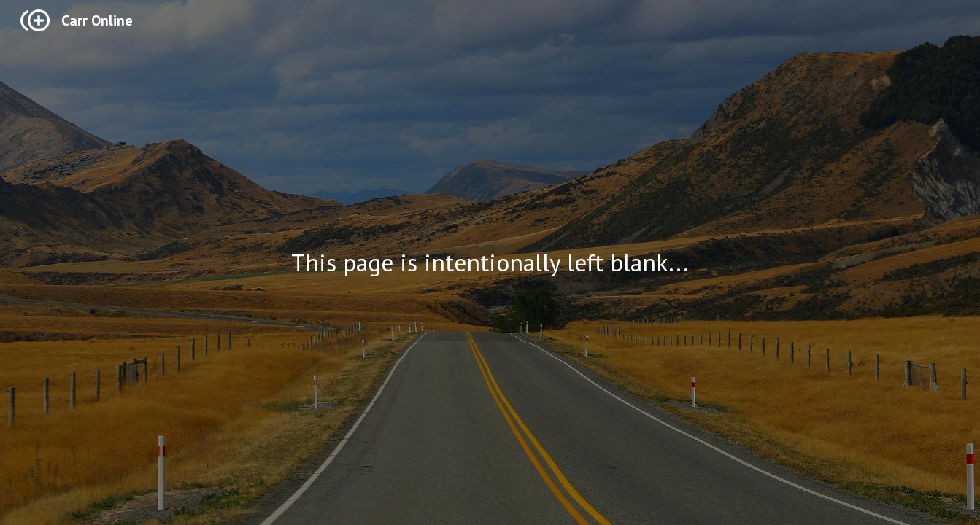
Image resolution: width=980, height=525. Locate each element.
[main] (490, 263)
